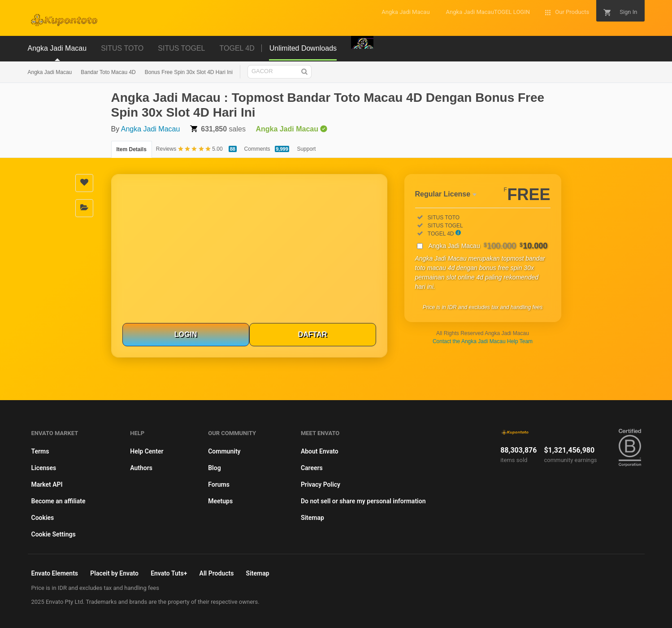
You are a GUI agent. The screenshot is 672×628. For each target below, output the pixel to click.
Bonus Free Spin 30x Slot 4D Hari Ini (189, 72)
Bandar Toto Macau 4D (108, 72)
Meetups (220, 501)
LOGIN (186, 334)
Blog (214, 468)
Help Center (147, 451)
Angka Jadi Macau (50, 72)
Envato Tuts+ (169, 573)
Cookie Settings (54, 534)
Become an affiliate (59, 501)
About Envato (320, 451)
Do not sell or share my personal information (363, 501)
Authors (141, 468)
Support (306, 149)
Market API (47, 484)
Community (224, 451)
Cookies (43, 518)
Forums (219, 484)
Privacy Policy (321, 484)
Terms (40, 451)
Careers (312, 468)
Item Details (132, 149)
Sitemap (312, 518)
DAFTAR (313, 334)
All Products (217, 573)
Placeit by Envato (114, 573)
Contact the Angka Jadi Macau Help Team (483, 341)
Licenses (44, 468)
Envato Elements (55, 573)
